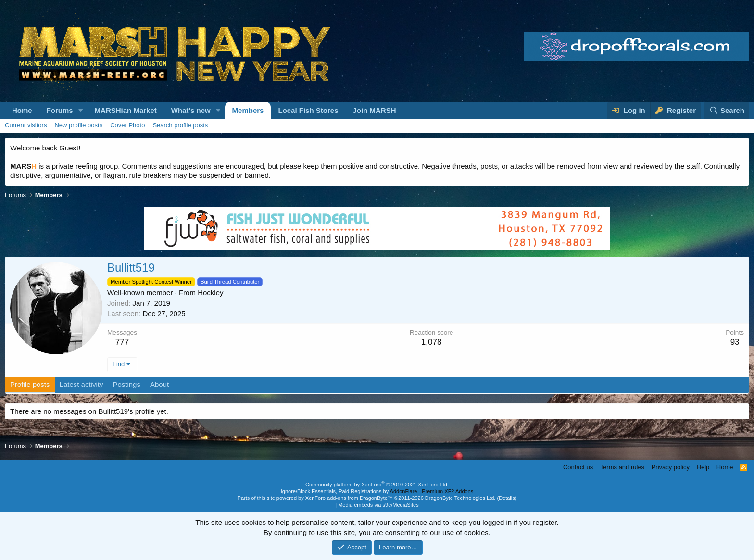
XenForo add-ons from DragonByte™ (349, 498)
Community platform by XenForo (377, 485)
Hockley (210, 292)
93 (735, 342)
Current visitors (26, 125)
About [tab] (159, 384)
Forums (60, 110)
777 (122, 342)
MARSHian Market (126, 110)
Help (703, 467)
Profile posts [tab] (30, 384)
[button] (81, 110)
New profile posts (78, 125)
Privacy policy (671, 467)
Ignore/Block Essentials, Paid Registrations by (377, 491)
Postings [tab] (126, 384)
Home (22, 110)
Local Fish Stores (308, 110)
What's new (191, 110)
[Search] (727, 110)
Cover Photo (127, 125)
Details (507, 498)
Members (248, 110)
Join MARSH (374, 110)
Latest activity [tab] (82, 384)
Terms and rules (622, 467)
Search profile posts (180, 125)
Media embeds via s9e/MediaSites (378, 505)
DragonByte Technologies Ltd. (460, 498)
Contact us (578, 467)
